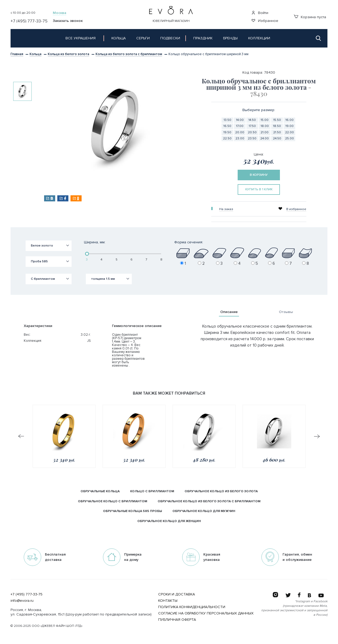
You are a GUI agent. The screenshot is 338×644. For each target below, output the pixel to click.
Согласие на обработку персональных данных (206, 613)
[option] (22, 91)
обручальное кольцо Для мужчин (204, 511)
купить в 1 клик (259, 189)
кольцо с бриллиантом (152, 491)
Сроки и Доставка (177, 594)
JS (89, 341)
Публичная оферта (177, 620)
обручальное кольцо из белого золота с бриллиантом (209, 501)
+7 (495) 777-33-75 (27, 594)
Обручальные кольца (100, 491)
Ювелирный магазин (171, 21)
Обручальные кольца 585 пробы (132, 511)
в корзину (259, 175)
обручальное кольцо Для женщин (169, 521)
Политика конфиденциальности (192, 607)
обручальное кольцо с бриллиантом (112, 501)
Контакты (168, 601)
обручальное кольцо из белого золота (221, 491)
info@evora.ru (22, 601)
